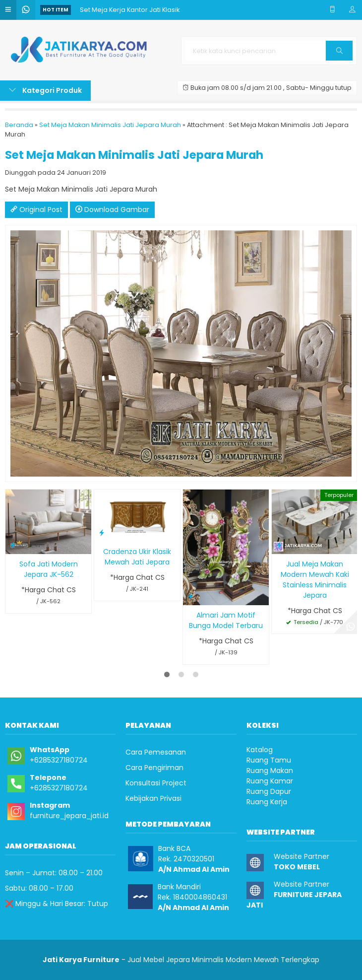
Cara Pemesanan (156, 752)
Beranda (19, 125)
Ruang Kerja (267, 802)
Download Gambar (112, 210)
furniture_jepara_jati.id (69, 816)
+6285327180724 (59, 760)
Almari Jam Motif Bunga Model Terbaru (226, 620)
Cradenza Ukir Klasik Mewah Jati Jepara (137, 557)
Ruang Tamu (269, 760)
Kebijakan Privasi (153, 798)
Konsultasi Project (156, 783)
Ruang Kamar (270, 781)
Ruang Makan (270, 770)
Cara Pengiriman (154, 768)
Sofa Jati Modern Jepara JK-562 (49, 569)
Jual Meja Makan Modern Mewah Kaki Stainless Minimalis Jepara (315, 580)
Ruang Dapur (269, 791)
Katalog (260, 750)
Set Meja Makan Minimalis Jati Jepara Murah (110, 125)
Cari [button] (339, 54)
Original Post (36, 210)
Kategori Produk (45, 90)
